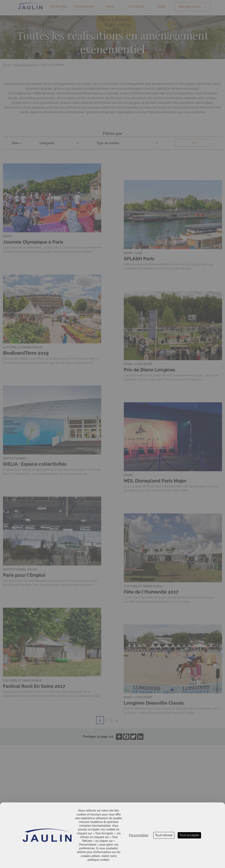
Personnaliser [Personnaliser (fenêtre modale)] (139, 835)
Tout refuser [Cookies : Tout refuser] (164, 835)
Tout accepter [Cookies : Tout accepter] (189, 835)
